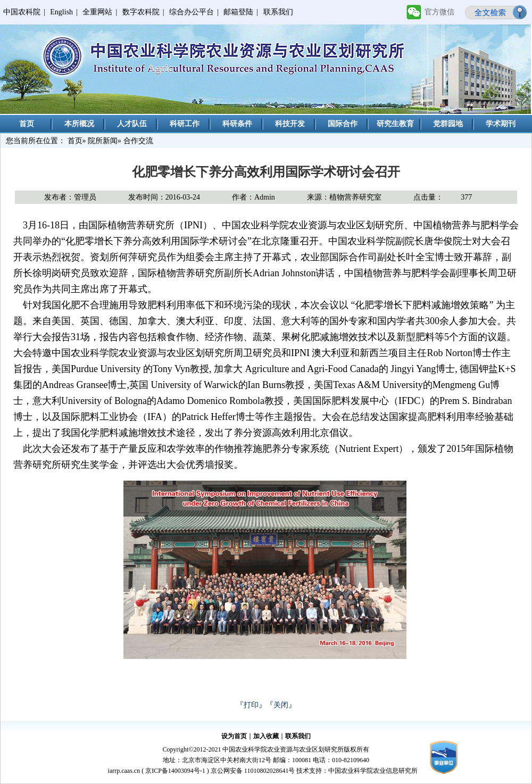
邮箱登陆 (238, 12)
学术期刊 (501, 124)
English (61, 12)
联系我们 (278, 12)
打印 (251, 705)
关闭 (281, 705)
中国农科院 (22, 12)
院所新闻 (103, 141)
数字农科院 (141, 12)
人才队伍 (132, 124)
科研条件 (237, 124)
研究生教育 (395, 124)
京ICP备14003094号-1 (175, 771)
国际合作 (343, 124)
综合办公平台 (192, 12)
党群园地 (448, 124)
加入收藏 (266, 736)
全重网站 (97, 12)
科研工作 (185, 124)
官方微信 (439, 12)
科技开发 (290, 124)
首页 (27, 124)
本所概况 (79, 124)
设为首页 (234, 736)
